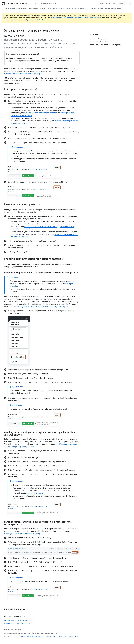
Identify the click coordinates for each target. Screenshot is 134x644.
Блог (76, 636)
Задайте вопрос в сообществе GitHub (18, 620)
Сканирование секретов (37, 8)
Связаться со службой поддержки (17, 623)
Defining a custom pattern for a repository (41, 113)
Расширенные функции (56, 8)
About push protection (38, 156)
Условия (22, 636)
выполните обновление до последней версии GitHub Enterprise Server (76, 18)
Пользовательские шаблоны (76, 8)
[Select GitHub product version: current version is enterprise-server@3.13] (44, 3)
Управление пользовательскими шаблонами (105, 8)
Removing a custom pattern (22, 204)
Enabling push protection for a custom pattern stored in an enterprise (41, 273)
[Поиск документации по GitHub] (112, 3)
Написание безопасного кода (15, 8)
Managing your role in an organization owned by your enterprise (43, 307)
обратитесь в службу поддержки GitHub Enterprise (31, 20)
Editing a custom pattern (21, 89)
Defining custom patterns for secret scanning (22, 74)
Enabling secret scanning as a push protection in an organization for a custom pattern (40, 434)
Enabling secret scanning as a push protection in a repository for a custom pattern (38, 523)
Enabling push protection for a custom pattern (34, 259)
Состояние (48, 636)
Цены (55, 636)
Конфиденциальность (35, 636)
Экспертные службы (66, 636)
